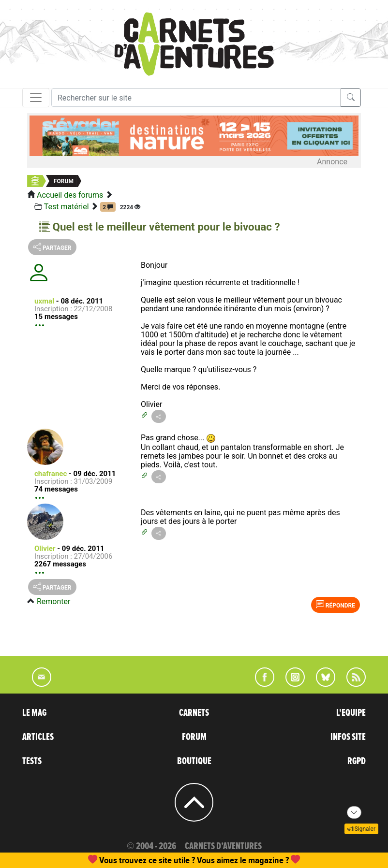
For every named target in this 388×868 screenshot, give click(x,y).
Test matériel (67, 207)
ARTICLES (38, 737)
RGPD (357, 761)
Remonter (53, 601)
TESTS (32, 761)
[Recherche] (196, 98)
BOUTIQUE (194, 761)
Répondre (336, 605)
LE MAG (34, 713)
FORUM (194, 737)
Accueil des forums (70, 195)
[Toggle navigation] (36, 98)
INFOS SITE (348, 737)
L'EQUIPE (351, 713)
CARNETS (194, 713)
